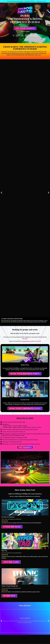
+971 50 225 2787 (37, 341)
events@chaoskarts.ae (26, 341)
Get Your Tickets (25, 28)
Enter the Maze (12, 527)
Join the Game (11, 562)
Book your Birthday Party (25, 374)
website (26, 339)
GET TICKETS (25, 447)
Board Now (9, 596)
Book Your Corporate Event (25, 408)
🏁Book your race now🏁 (41, 1)
